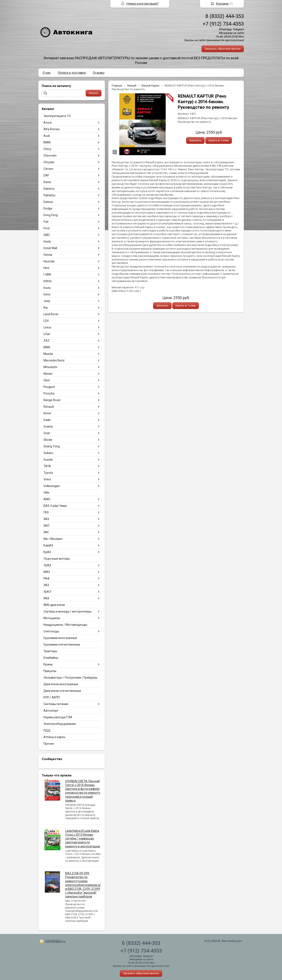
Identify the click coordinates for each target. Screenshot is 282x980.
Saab (47, 420)
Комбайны (51, 658)
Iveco (47, 294)
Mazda (48, 354)
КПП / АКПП (52, 697)
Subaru (48, 453)
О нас (47, 73)
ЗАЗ (46, 519)
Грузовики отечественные (62, 645)
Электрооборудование (60, 724)
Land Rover (51, 314)
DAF (46, 175)
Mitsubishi (50, 367)
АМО (47, 499)
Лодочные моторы (57, 559)
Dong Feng (51, 215)
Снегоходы (51, 631)
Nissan (48, 374)
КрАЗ (47, 552)
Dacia (47, 182)
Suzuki (48, 460)
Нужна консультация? (142, 4)
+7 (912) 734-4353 (223, 24)
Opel (47, 380)
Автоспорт (51, 711)
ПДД (47, 730)
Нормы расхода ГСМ (58, 717)
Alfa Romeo (52, 129)
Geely (47, 241)
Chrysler (49, 162)
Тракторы (50, 651)
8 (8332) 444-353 (225, 16)
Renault (49, 407)
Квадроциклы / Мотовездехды (65, 625)
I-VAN (47, 275)
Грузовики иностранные (60, 638)
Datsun (48, 202)
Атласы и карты (54, 737)
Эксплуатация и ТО (57, 116)
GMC (47, 235)
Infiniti (48, 281)
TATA (47, 466)
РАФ (47, 578)
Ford (46, 228)
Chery (47, 149)
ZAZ (46, 341)
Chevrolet (50, 156)
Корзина (222, 4)
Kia (46, 308)
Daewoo (49, 189)
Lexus (47, 327)
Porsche (49, 393)
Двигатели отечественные (62, 691)
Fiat (46, 222)
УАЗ (46, 585)
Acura (48, 123)
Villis (46, 493)
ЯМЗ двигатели (54, 605)
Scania (48, 426)
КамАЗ (48, 545)
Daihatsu (49, 195)
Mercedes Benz (54, 360)
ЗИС (46, 532)
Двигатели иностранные (61, 684)
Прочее (49, 744)
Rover (47, 413)
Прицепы (50, 671)
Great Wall (50, 248)
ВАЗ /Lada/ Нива (55, 506)
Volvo (47, 479)
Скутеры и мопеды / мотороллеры (67, 611)
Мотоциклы (52, 618)
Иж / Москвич (53, 539)
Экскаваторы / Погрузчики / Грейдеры (70, 678)
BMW (47, 142)
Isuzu (47, 288)
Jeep (47, 301)
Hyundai (49, 261)
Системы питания (56, 704)
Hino (46, 268)
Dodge (48, 208)
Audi (47, 136)
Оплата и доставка (72, 73)
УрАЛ (47, 592)
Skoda (48, 440)
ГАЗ (46, 512)
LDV (46, 321)
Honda (48, 255)
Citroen (48, 169)
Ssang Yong (52, 446)
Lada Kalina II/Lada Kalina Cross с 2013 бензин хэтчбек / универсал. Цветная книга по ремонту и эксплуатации (83, 839)
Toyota (48, 473)
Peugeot (49, 387)
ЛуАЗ (47, 565)
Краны (48, 664)
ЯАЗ (46, 598)
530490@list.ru (55, 941)
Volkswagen (52, 486)
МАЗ (47, 572)
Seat (47, 433)
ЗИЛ (46, 526)
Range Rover (52, 400)
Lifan (47, 334)
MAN (47, 347)
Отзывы (99, 73)
